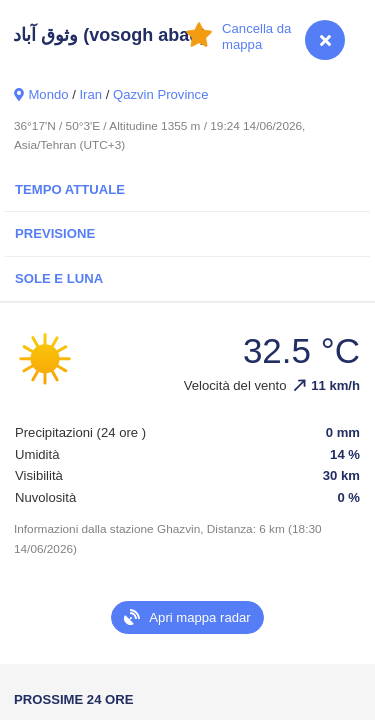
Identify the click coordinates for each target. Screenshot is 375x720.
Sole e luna (59, 278)
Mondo (48, 94)
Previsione (55, 233)
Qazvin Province (160, 94)
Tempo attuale (70, 189)
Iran (90, 94)
